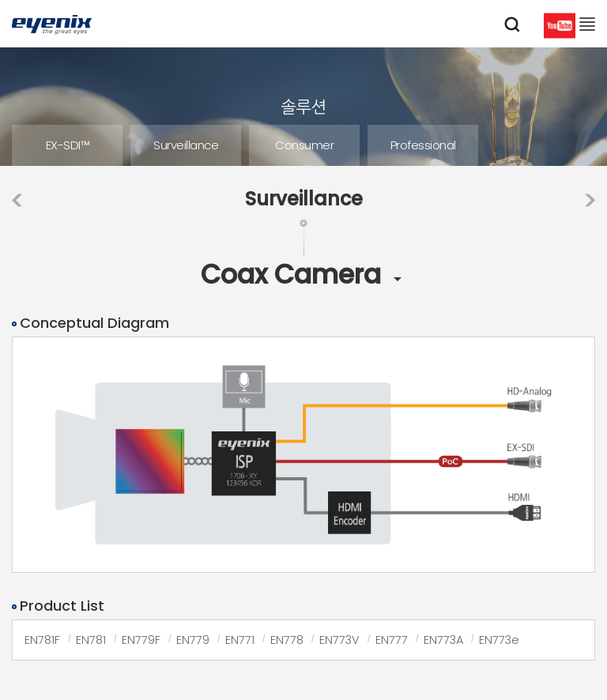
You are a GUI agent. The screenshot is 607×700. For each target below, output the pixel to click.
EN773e (499, 640)
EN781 (91, 640)
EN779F (141, 640)
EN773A (443, 640)
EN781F (42, 640)
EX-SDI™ (68, 145)
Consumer (304, 145)
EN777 (392, 640)
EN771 (240, 640)
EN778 (287, 640)
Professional (423, 145)
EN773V (339, 640)
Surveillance (186, 145)
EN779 (193, 640)
